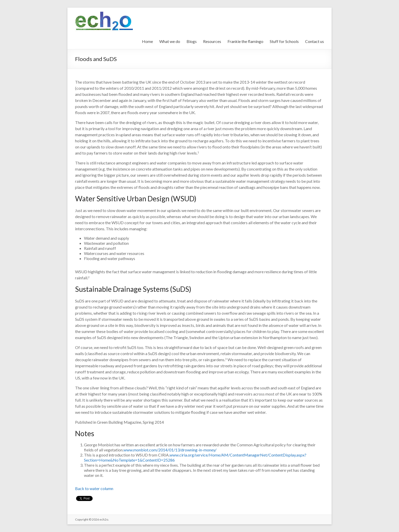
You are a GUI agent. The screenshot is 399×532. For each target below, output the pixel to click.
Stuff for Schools (284, 41)
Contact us (315, 41)
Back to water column (94, 488)
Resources (212, 41)
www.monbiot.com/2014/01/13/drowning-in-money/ (170, 450)
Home (147, 41)
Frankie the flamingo (245, 41)
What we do (170, 41)
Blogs (192, 41)
